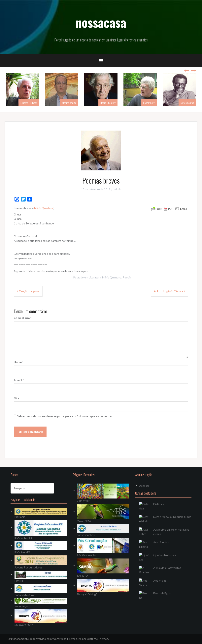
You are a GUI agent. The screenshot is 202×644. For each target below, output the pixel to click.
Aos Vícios (160, 581)
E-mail (19, 380)
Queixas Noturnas (165, 555)
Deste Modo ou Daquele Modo (172, 517)
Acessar (144, 486)
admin (118, 189)
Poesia (127, 277)
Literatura (95, 277)
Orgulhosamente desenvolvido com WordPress (37, 639)
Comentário (23, 318)
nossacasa (101, 22)
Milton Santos (187, 103)
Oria (79, 639)
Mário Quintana (44, 208)
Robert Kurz (149, 103)
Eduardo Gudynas (29, 103)
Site (16, 398)
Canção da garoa (29, 291)
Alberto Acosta (69, 103)
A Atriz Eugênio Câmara (168, 291)
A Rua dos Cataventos (167, 568)
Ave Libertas (161, 542)
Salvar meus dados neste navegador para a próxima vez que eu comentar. (65, 416)
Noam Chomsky (108, 103)
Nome (18, 362)
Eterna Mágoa (162, 593)
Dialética (159, 504)
